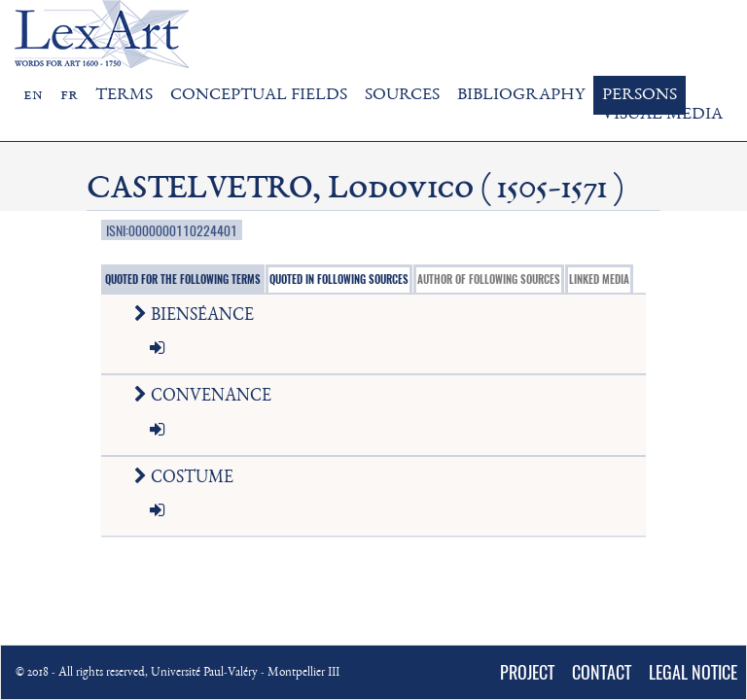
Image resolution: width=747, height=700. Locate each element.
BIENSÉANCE (198, 316)
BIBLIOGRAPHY (521, 95)
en (33, 95)
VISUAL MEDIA (662, 115)
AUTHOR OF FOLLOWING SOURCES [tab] (489, 280)
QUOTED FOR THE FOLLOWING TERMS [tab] (183, 280)
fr (69, 95)
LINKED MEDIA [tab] (599, 280)
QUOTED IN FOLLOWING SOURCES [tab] (339, 280)
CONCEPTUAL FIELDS (259, 95)
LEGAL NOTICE (693, 672)
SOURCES (402, 95)
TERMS (124, 95)
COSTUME (188, 478)
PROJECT (527, 672)
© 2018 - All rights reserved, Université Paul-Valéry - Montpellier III (178, 673)
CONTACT (602, 672)
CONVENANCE (207, 397)
